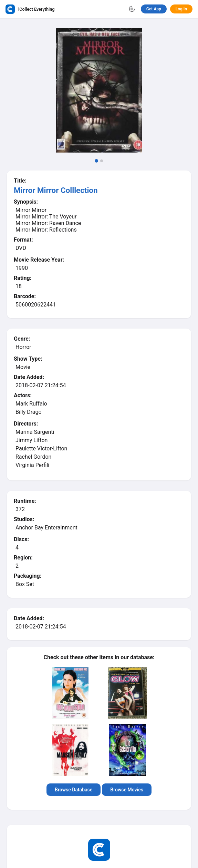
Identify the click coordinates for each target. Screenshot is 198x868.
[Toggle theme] (132, 9)
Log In (181, 9)
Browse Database (74, 790)
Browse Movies (127, 790)
